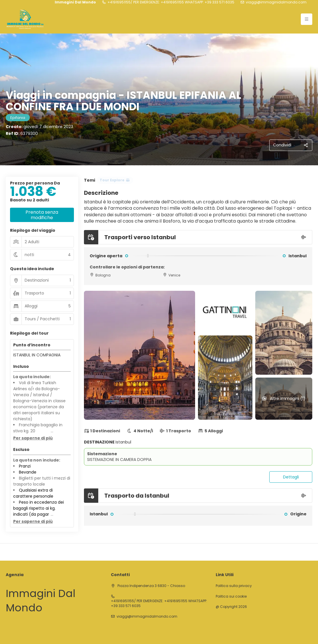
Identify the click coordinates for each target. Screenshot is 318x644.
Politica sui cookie (231, 596)
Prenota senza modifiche (42, 215)
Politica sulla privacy (234, 586)
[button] (33, 438)
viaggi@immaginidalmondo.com (276, 2)
